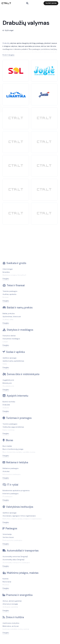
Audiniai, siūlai (8, 320)
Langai (5, 342)
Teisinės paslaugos (10, 291)
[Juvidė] (44, 93)
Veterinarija (7, 534)
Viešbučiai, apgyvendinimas (13, 427)
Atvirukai (6, 471)
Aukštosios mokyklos (11, 623)
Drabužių (6, 43)
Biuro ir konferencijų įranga (13, 449)
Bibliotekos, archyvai (11, 626)
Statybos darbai (9, 336)
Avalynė (6, 408)
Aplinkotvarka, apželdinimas (13, 361)
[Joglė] (44, 68)
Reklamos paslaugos (11, 468)
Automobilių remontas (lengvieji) (15, 557)
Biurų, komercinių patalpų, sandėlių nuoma (19, 452)
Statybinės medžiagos (11, 339)
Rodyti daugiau (8, 55)
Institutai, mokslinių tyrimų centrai (16, 629)
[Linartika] (16, 93)
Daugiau (6, 279)
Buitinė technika (9, 402)
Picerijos (6, 585)
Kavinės (6, 579)
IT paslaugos (8, 497)
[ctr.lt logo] (6, 3)
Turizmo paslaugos (10, 424)
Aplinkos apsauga (9, 358)
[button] (27, 3)
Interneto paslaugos (11, 494)
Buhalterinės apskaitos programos (16, 490)
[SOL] (16, 68)
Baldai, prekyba (9, 313)
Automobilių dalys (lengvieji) (13, 560)
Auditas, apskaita (9, 294)
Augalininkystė (8, 380)
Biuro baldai (7, 446)
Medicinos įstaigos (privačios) (14, 275)
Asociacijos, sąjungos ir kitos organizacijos (19, 516)
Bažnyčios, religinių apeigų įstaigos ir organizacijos (22, 519)
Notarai (5, 297)
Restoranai (7, 582)
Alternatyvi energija (10, 604)
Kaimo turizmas (9, 430)
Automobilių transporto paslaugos (16, 563)
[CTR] (16, 118)
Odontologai (8, 269)
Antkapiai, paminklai (10, 607)
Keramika (6, 272)
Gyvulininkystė (8, 386)
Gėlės (5, 364)
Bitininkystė (7, 383)
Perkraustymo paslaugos (12, 540)
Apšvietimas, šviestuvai (12, 317)
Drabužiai (6, 405)
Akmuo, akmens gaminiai (12, 601)
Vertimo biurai (8, 537)
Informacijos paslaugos (12, 474)
